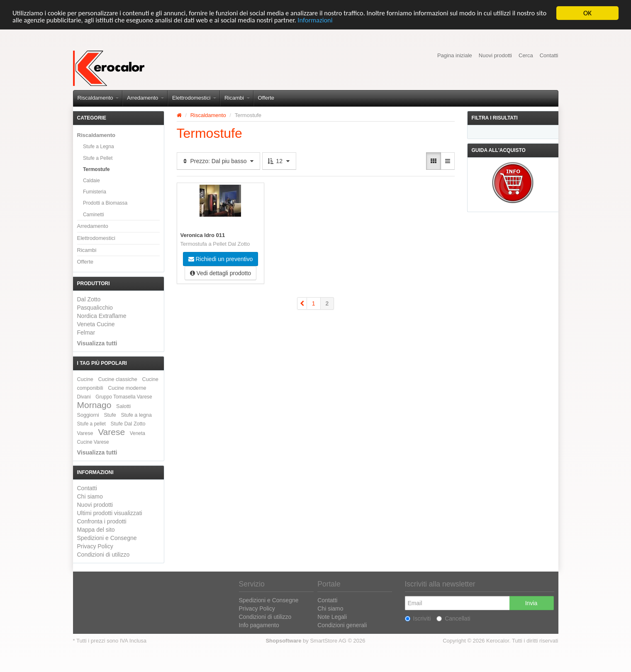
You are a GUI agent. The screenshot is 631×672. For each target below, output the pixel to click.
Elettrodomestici (194, 98)
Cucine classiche (118, 379)
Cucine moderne (127, 388)
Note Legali (332, 617)
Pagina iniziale (455, 55)
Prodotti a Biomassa (105, 203)
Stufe (110, 415)
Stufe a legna (136, 415)
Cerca (526, 55)
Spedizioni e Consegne (107, 538)
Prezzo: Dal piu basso (219, 161)
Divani (84, 397)
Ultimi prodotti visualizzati (110, 513)
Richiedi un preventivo (221, 259)
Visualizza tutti (97, 343)
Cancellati (453, 618)
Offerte (266, 98)
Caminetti (94, 214)
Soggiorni (88, 415)
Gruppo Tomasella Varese (124, 397)
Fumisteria (95, 192)
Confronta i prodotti (102, 521)
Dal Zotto (89, 299)
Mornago (94, 405)
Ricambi (237, 98)
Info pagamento (259, 625)
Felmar (86, 332)
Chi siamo (90, 496)
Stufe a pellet (91, 424)
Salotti (123, 406)
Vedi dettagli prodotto (220, 273)
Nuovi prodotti (495, 55)
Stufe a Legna (99, 147)
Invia (531, 603)
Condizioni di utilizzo (104, 555)
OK (587, 13)
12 (279, 161)
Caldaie (91, 181)
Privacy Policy (95, 546)
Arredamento (145, 98)
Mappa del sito (96, 530)
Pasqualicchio (95, 308)
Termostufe (96, 169)
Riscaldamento (98, 98)
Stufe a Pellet (98, 158)
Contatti (549, 55)
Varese (111, 432)
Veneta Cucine (96, 324)
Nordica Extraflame (102, 316)
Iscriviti (418, 618)
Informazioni (357, 20)
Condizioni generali (342, 625)
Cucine (85, 379)
